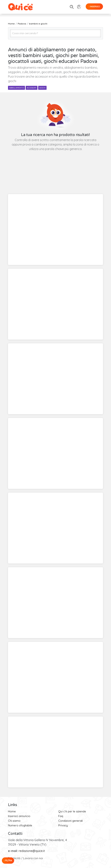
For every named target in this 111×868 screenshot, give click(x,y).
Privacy (63, 825)
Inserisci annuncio (19, 816)
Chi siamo (14, 821)
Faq (61, 816)
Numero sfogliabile (20, 825)
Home (12, 811)
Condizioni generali (70, 821)
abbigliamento (16, 88)
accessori (32, 88)
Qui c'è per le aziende (72, 811)
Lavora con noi (33, 858)
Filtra (8, 860)
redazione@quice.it (32, 851)
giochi (42, 88)
